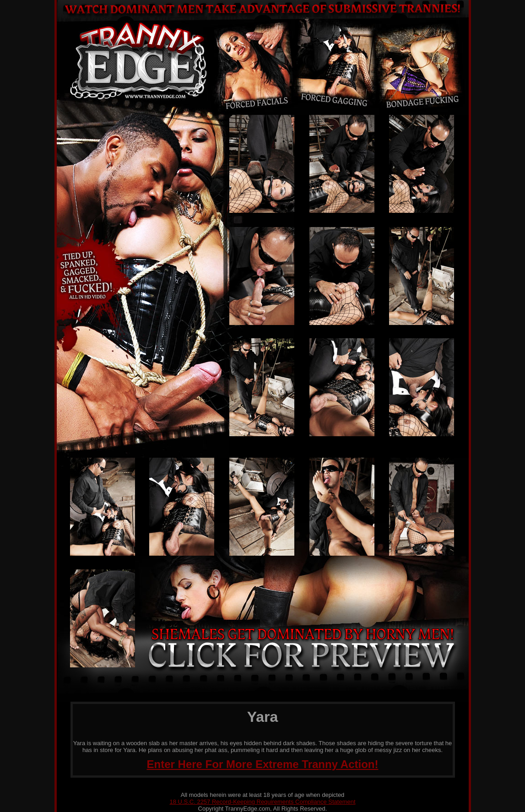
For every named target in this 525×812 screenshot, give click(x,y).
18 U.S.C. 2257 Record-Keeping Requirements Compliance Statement (262, 802)
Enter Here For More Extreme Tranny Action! (263, 764)
